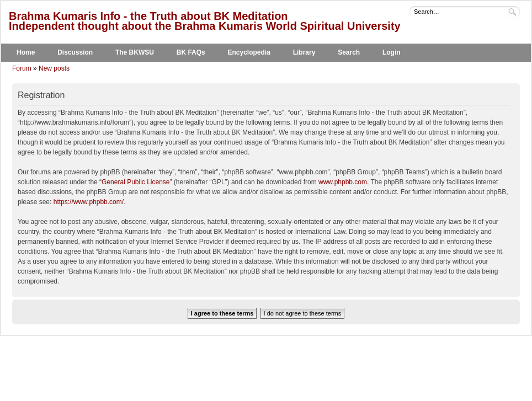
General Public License (135, 182)
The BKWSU (135, 52)
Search (349, 52)
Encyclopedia (249, 52)
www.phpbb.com (343, 182)
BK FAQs (191, 52)
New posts (54, 68)
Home (26, 52)
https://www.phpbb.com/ (89, 202)
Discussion (75, 52)
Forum (22, 68)
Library (304, 52)
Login (392, 52)
